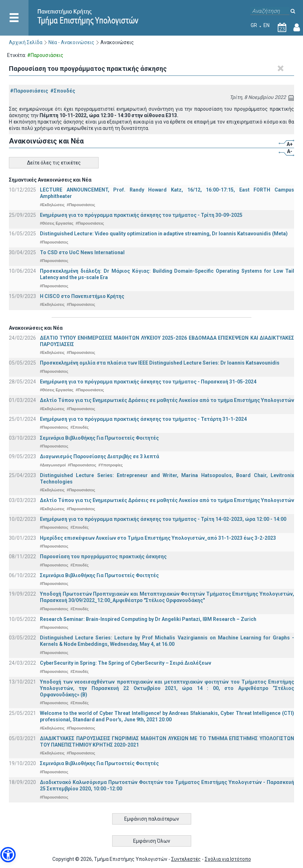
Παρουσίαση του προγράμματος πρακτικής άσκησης (103, 556)
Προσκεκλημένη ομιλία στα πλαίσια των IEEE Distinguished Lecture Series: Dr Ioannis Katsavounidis (160, 363)
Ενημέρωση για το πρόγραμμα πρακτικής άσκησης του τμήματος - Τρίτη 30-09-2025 (141, 215)
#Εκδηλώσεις (52, 205)
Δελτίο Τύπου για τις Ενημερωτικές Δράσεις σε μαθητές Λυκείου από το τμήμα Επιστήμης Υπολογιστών (167, 400)
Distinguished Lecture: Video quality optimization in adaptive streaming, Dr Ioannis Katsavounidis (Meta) (164, 234)
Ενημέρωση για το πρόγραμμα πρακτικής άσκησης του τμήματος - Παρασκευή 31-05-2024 (148, 382)
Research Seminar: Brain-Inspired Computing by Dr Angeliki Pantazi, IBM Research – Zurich (148, 619)
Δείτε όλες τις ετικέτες (54, 163)
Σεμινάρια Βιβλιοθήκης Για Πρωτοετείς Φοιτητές (99, 438)
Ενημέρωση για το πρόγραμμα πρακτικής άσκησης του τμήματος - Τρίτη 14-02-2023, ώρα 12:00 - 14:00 (163, 519)
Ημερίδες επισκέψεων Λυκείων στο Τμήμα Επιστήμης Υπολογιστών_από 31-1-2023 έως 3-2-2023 (158, 538)
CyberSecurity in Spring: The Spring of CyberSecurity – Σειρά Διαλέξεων (126, 663)
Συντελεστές (186, 859)
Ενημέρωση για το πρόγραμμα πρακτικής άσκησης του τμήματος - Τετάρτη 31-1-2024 (143, 419)
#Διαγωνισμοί (53, 465)
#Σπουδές (63, 91)
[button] (8, 855)
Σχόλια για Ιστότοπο (228, 859)
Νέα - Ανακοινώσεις (71, 42)
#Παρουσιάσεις (29, 91)
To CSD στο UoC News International (82, 252)
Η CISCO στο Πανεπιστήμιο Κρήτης (82, 296)
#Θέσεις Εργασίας (57, 223)
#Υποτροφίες (110, 465)
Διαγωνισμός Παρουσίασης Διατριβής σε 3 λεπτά (100, 456)
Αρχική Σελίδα (26, 42)
